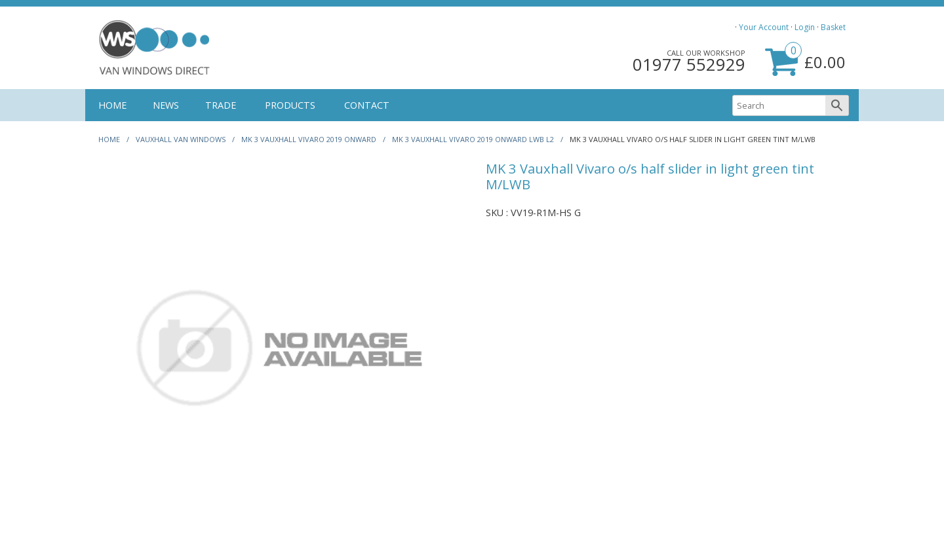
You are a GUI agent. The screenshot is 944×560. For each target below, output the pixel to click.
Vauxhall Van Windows (181, 139)
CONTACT (367, 105)
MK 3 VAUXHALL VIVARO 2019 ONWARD (309, 139)
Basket (833, 27)
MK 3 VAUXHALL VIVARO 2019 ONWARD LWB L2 (473, 139)
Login (805, 27)
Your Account (764, 27)
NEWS (166, 105)
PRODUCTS (290, 105)
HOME (112, 105)
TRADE (221, 105)
